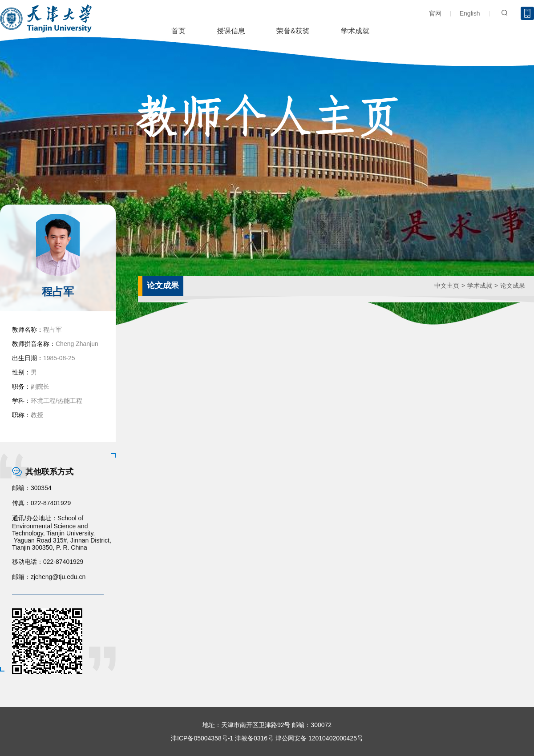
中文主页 (447, 286)
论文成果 (513, 286)
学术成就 (355, 31)
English (470, 13)
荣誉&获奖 (293, 31)
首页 (178, 31)
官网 (435, 13)
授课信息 (231, 31)
